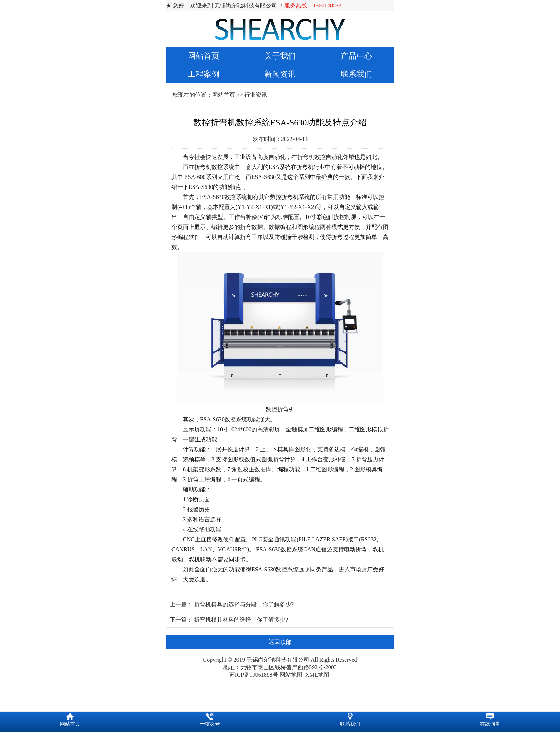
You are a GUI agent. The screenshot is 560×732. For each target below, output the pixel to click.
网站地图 (291, 675)
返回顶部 (280, 642)
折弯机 (306, 157)
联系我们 (356, 74)
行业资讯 (256, 95)
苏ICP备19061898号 (254, 675)
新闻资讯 (280, 74)
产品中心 (356, 56)
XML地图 (317, 675)
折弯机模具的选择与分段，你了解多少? (244, 604)
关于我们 (280, 56)
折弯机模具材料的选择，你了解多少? (241, 620)
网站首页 (204, 56)
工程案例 (204, 74)
